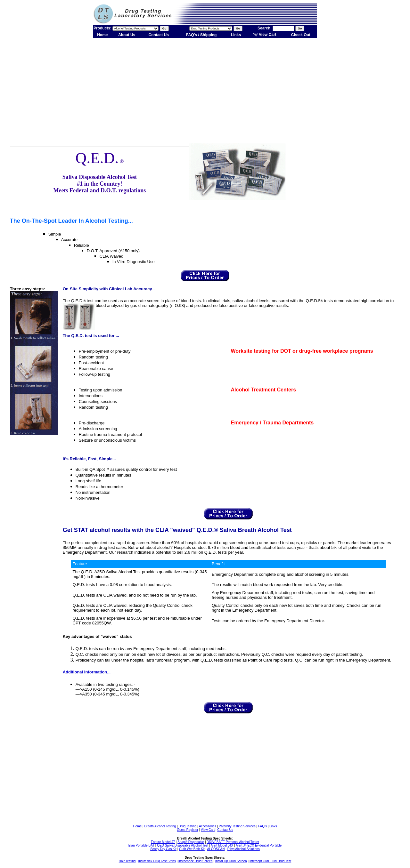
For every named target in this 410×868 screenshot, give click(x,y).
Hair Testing (127, 861)
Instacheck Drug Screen (196, 861)
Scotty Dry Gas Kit (163, 849)
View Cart (265, 35)
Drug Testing (187, 826)
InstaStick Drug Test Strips (157, 861)
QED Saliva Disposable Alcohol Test (183, 845)
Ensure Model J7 (163, 842)
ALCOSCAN (216, 849)
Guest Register (188, 830)
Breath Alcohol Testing (160, 826)
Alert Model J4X (222, 845)
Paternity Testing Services (237, 826)
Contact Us (159, 35)
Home (102, 35)
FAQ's (262, 826)
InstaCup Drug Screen (231, 861)
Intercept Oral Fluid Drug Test (270, 861)
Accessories (208, 826)
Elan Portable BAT (141, 845)
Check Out (301, 35)
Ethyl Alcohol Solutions (244, 849)
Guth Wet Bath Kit (192, 849)
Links (236, 35)
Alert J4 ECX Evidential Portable (259, 845)
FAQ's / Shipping (201, 35)
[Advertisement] (205, 89)
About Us (127, 35)
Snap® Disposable (191, 842)
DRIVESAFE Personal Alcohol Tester (233, 842)
